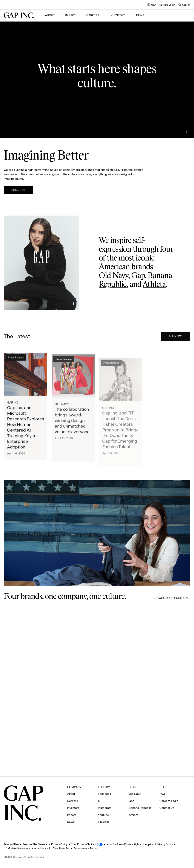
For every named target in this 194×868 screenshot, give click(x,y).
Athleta (154, 285)
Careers (93, 15)
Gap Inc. (13, 404)
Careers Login (167, 5)
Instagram (105, 808)
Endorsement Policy (85, 848)
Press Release (16, 359)
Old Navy (114, 276)
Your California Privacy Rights (124, 844)
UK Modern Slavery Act (17, 848)
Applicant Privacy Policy (159, 844)
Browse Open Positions (171, 598)
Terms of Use (11, 844)
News (140, 15)
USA (152, 5)
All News (176, 337)
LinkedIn (103, 822)
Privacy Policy (59, 844)
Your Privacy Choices (84, 844)
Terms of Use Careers (35, 844)
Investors (118, 15)
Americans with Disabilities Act (52, 848)
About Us (19, 190)
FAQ (162, 794)
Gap (138, 276)
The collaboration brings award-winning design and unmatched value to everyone (72, 424)
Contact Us (167, 808)
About (50, 15)
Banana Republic (140, 808)
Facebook (104, 794)
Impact (71, 15)
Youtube (103, 815)
